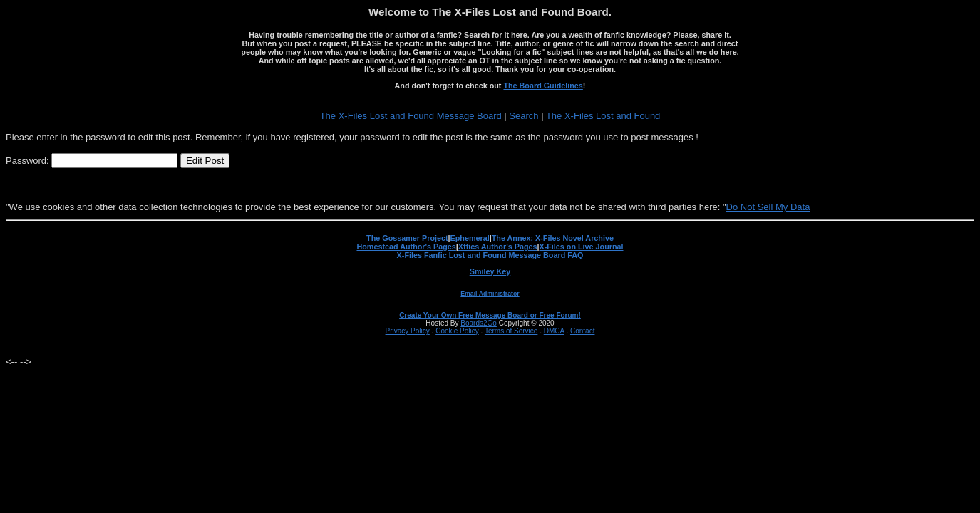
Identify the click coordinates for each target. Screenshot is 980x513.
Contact (582, 331)
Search (523, 116)
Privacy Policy (408, 331)
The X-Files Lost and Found (603, 116)
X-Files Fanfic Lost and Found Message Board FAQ (490, 255)
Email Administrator (490, 294)
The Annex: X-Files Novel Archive (553, 238)
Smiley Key (490, 271)
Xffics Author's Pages (498, 247)
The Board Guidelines (543, 85)
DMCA (554, 331)
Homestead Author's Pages (406, 247)
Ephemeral (470, 238)
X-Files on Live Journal (582, 247)
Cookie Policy (457, 331)
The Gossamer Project (407, 238)
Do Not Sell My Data (768, 207)
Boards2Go (479, 323)
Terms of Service (511, 331)
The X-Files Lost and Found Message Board (411, 116)
